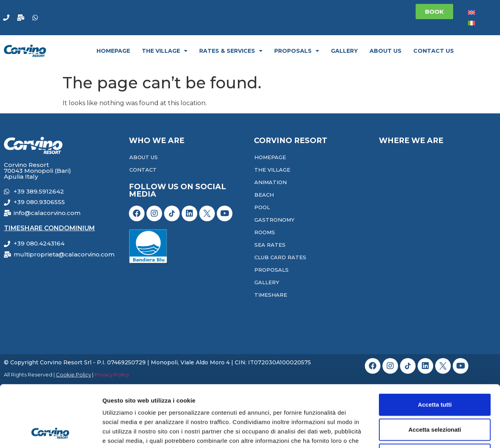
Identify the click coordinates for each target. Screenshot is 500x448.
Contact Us (434, 51)
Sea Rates (270, 245)
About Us (386, 51)
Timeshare (271, 295)
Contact (143, 170)
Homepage (113, 51)
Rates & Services (231, 51)
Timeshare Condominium (49, 228)
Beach (264, 195)
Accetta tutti (435, 347)
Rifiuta (435, 397)
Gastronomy (274, 220)
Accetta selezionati (435, 372)
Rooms (265, 232)
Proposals (297, 51)
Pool (262, 207)
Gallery (344, 51)
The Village (165, 51)
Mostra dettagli (411, 433)
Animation (271, 182)
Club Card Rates (280, 257)
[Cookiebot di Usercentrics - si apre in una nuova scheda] (51, 433)
